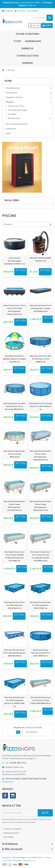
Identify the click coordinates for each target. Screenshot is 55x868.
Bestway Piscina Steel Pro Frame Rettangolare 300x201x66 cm (14, 653)
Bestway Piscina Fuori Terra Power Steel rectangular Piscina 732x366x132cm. (40, 556)
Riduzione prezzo (12, 833)
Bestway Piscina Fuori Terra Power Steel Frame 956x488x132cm (40, 700)
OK (45, 813)
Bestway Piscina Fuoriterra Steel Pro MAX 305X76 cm (41, 653)
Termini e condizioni (13, 829)
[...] (35, 759)
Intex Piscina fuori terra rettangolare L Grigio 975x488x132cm (41, 308)
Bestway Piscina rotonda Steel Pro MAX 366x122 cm (40, 406)
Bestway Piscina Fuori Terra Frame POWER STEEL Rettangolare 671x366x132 (15, 556)
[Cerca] (42, 18)
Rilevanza (8, 224)
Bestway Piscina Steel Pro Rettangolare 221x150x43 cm (15, 605)
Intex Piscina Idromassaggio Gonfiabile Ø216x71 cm (15, 261)
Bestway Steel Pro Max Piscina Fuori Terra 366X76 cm (41, 359)
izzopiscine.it (8, 782)
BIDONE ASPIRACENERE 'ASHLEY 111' (41, 259)
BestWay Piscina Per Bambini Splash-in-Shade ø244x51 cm (15, 359)
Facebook (8, 11)
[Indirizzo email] (20, 813)
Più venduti (9, 837)
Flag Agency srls (29, 860)
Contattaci (33, 11)
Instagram (13, 796)
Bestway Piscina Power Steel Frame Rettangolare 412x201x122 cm (14, 506)
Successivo (32, 732)
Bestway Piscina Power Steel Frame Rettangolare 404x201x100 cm (41, 455)
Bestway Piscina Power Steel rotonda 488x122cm (14, 454)
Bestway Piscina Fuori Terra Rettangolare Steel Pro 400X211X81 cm (15, 702)
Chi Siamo (20, 11)
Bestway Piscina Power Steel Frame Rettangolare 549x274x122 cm (41, 506)
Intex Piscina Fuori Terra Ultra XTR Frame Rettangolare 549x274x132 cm (15, 310)
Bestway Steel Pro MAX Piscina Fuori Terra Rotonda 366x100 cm (15, 406)
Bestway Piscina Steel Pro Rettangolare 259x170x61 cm (40, 605)
